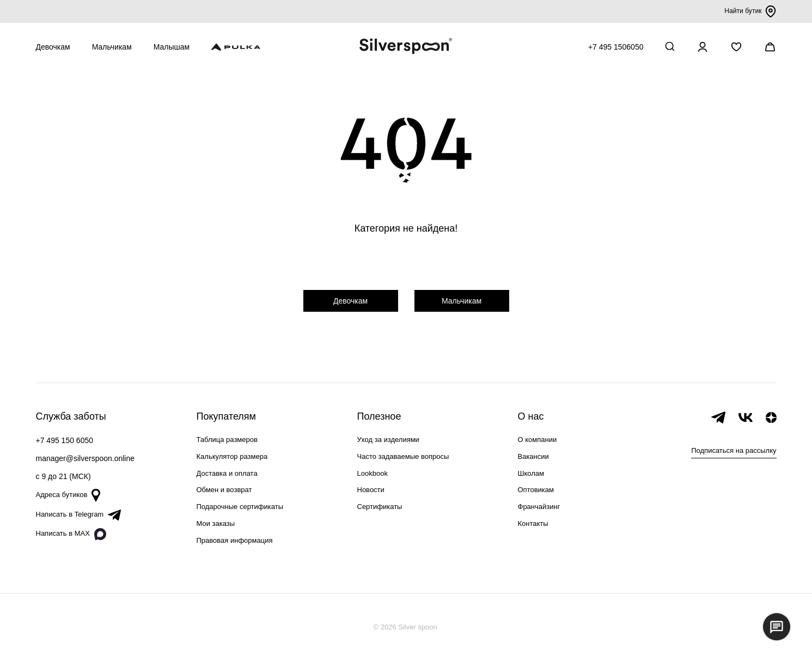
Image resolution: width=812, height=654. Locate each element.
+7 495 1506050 (616, 47)
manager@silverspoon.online (86, 458)
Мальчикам (112, 47)
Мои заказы (216, 523)
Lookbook (373, 473)
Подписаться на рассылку (734, 450)
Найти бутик (749, 11)
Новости (371, 490)
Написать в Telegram (79, 515)
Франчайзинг (539, 507)
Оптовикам (536, 490)
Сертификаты (380, 507)
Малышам (172, 47)
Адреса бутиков (68, 495)
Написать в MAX (71, 534)
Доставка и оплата (227, 473)
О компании (538, 440)
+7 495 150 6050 (65, 440)
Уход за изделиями (388, 440)
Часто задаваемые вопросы (403, 456)
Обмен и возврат (224, 490)
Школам (531, 473)
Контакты (533, 523)
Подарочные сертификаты (240, 507)
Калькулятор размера (232, 456)
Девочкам (53, 47)
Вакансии (533, 456)
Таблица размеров (227, 440)
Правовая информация (235, 540)
